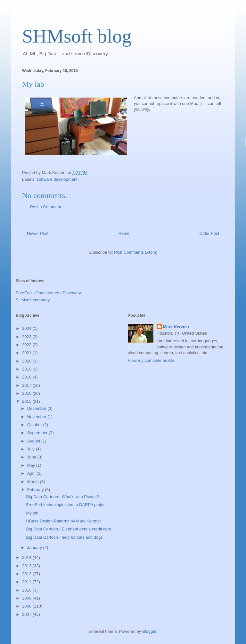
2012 (27, 574)
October (35, 425)
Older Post (209, 233)
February (36, 490)
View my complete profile (151, 360)
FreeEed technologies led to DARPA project (66, 505)
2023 (27, 337)
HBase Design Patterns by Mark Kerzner (63, 521)
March (34, 482)
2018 (27, 377)
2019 (27, 369)
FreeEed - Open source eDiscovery (48, 293)
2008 (27, 606)
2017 (27, 385)
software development (57, 179)
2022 (27, 345)
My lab (32, 513)
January (35, 548)
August (34, 441)
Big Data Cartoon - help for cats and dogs (64, 537)
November (37, 417)
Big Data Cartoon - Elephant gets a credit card (69, 529)
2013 (27, 566)
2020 (27, 361)
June (32, 457)
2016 (27, 393)
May (32, 465)
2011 (27, 582)
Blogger (149, 631)
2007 (27, 614)
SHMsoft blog (77, 36)
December (37, 408)
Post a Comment (46, 207)
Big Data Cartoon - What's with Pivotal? (62, 497)
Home (124, 233)
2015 (27, 401)
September (38, 433)
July (32, 449)
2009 (27, 598)
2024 (27, 328)
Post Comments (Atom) (136, 252)
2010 (27, 590)
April (32, 473)
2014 (27, 557)
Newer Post (38, 233)
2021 (27, 353)
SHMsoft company (33, 300)
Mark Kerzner (176, 327)
